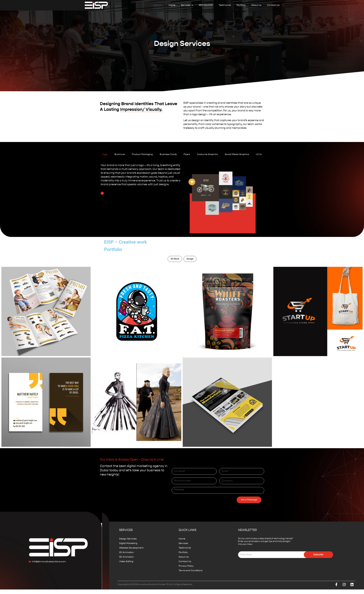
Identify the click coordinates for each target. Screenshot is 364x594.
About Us (256, 5)
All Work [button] (175, 259)
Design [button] (190, 259)
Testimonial (225, 5)
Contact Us (273, 5)
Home (172, 5)
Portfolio (241, 5)
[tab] (105, 154)
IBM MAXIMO (206, 5)
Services (187, 5)
